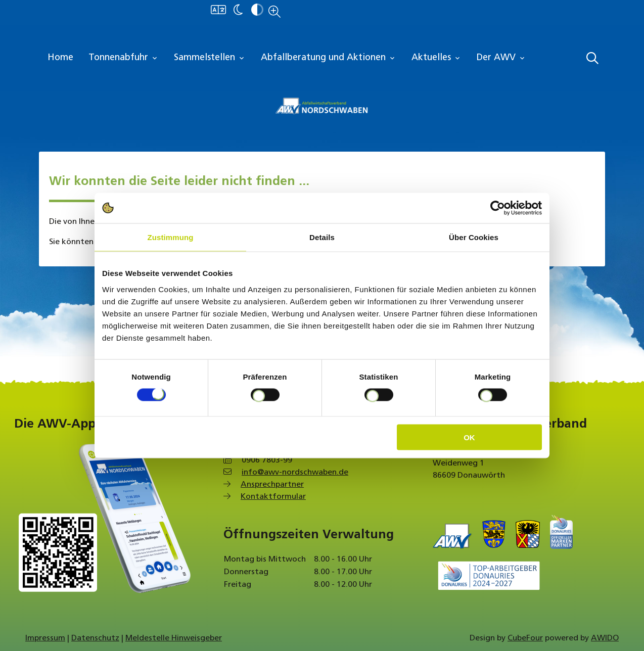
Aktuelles (436, 58)
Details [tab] (322, 237)
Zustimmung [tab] (171, 237)
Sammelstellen (210, 58)
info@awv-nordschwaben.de (295, 473)
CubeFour (525, 638)
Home (60, 58)
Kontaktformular (273, 497)
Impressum (45, 638)
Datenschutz (95, 638)
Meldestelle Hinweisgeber (174, 638)
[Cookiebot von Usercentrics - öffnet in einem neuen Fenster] (498, 208)
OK (469, 437)
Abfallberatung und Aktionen (329, 58)
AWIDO (605, 638)
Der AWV (501, 58)
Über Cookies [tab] (474, 237)
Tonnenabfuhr (124, 58)
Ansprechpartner (272, 485)
